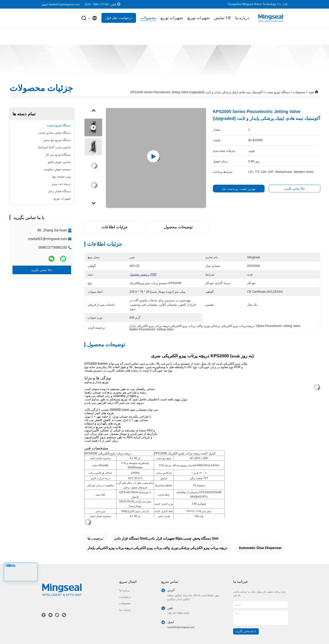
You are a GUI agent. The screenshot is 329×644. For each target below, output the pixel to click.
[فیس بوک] (44, 615)
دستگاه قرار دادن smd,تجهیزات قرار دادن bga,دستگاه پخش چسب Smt (166, 538)
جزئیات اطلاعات (115, 227)
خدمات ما (125, 610)
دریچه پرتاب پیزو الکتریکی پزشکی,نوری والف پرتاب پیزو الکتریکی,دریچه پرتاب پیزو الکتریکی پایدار (157, 548)
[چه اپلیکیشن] (57, 615)
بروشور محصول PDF (143, 274)
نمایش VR (223, 18)
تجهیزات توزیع (172, 18)
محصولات (148, 18)
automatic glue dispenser (260, 548)
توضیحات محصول (178, 227)
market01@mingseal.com (48, 239)
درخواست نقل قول (119, 18)
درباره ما (242, 18)
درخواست (125, 597)
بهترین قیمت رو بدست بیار (239, 189)
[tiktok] (50, 615)
